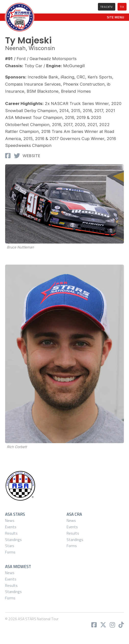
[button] (115, 17)
